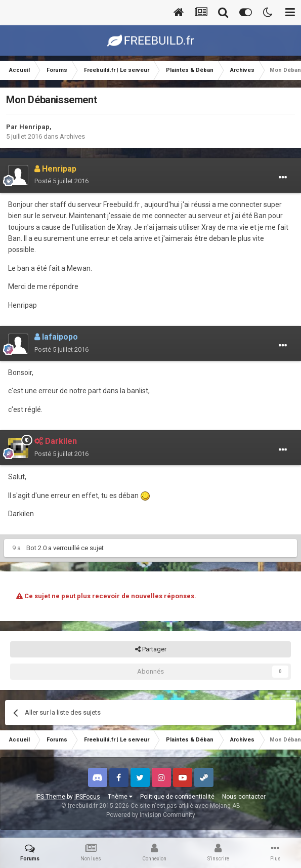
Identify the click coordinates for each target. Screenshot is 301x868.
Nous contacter (244, 797)
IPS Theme (50, 797)
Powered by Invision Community (151, 815)
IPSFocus (87, 797)
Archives (72, 136)
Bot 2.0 (36, 548)
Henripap (34, 127)
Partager (151, 649)
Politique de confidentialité (177, 797)
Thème (120, 797)
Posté (61, 181)
